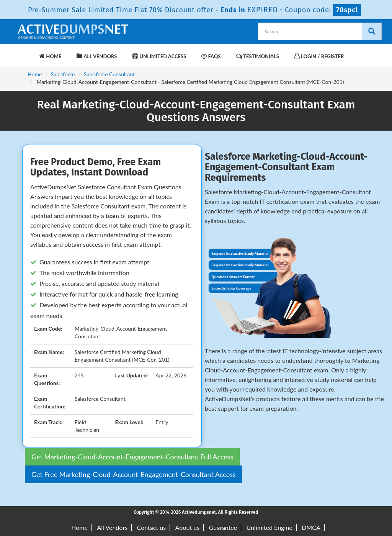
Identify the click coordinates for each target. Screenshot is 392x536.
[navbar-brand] (26, 52)
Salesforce (63, 74)
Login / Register (319, 56)
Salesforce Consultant (109, 74)
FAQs (211, 56)
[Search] (372, 31)
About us (187, 527)
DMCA (311, 527)
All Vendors (97, 56)
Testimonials (258, 56)
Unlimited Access (159, 56)
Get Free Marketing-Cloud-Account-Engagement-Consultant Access (134, 474)
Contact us (151, 527)
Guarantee (223, 527)
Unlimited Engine (269, 527)
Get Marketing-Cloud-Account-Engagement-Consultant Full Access (132, 457)
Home (50, 56)
